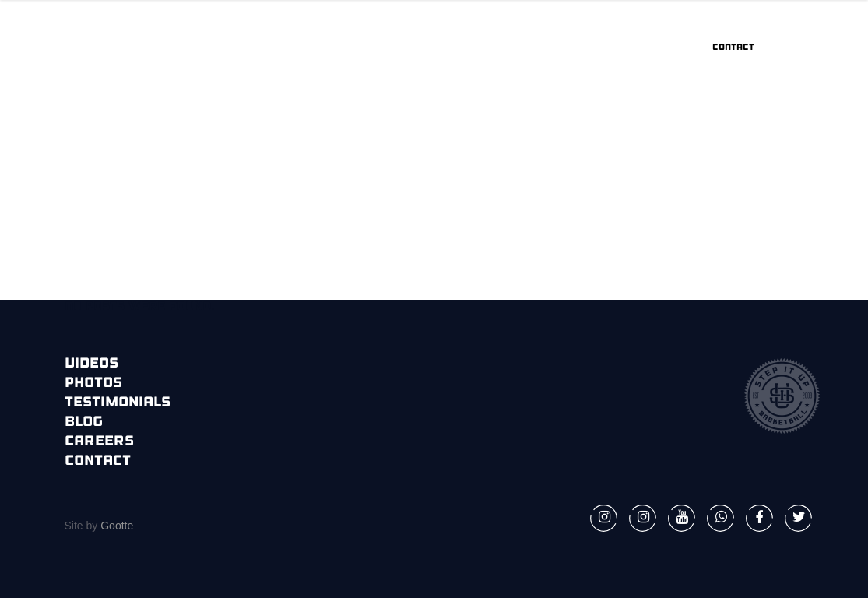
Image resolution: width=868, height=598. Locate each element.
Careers (99, 442)
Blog (84, 422)
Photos (93, 383)
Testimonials (118, 403)
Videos (91, 364)
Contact (98, 461)
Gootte (115, 526)
